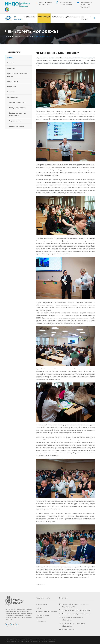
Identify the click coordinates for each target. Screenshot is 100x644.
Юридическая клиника (18, 108)
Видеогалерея (13, 81)
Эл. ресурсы (85, 18)
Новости (28, 36)
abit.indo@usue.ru (70, 614)
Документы (31, 17)
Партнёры (11, 68)
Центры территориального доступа (17, 75)
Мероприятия (12, 97)
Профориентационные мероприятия (18, 114)
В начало (8, 36)
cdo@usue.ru (68, 623)
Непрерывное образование (47, 611)
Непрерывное (57, 17)
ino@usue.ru (68, 617)
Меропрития (42, 621)
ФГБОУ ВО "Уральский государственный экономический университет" (34, 639)
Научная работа (15, 121)
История (10, 63)
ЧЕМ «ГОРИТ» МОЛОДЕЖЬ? (43, 36)
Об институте (18, 18)
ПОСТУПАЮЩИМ (44, 17)
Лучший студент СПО (17, 102)
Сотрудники (12, 87)
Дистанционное (72, 17)
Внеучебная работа (16, 126)
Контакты (11, 92)
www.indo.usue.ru (70, 629)
